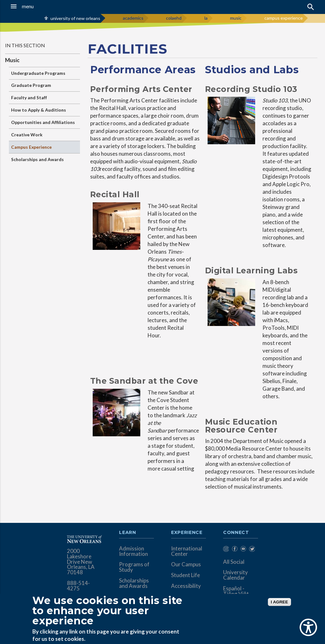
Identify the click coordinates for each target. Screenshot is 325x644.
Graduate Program (31, 85)
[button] (32, 6)
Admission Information (133, 551)
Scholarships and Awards (37, 159)
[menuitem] (226, 550)
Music (12, 60)
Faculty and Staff (29, 98)
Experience (187, 533)
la (206, 18)
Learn (127, 533)
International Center (187, 551)
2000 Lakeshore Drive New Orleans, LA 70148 (81, 562)
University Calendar (235, 575)
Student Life (186, 575)
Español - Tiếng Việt (236, 591)
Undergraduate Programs (38, 73)
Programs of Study (134, 567)
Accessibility (186, 586)
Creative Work (27, 135)
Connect (236, 533)
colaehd (174, 18)
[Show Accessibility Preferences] (308, 627)
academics (133, 18)
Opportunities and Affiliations (43, 122)
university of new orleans (75, 18)
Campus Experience (31, 147)
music (236, 18)
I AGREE (279, 602)
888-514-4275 (78, 586)
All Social (234, 562)
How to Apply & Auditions (39, 110)
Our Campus (186, 564)
